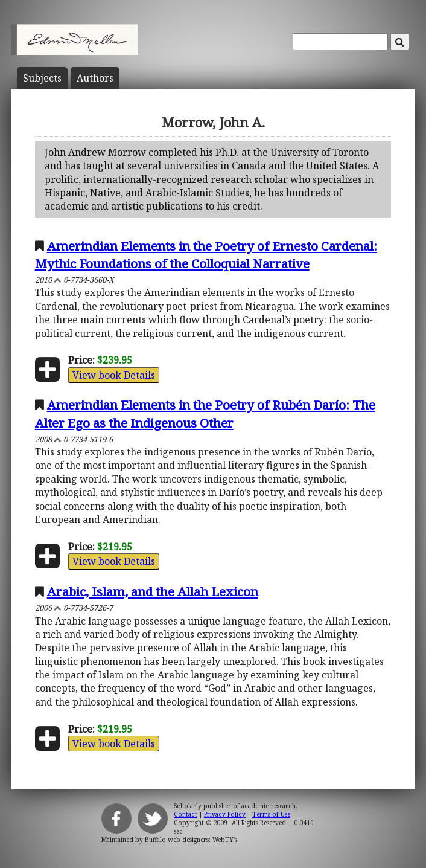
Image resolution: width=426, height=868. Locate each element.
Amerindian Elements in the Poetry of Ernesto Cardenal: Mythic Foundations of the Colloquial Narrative (206, 255)
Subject (42, 78)
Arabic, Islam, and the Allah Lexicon (153, 591)
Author (95, 78)
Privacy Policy (225, 814)
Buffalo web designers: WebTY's (191, 840)
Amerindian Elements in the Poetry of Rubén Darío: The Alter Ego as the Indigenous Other (205, 413)
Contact (186, 814)
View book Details (114, 375)
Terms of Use (271, 814)
